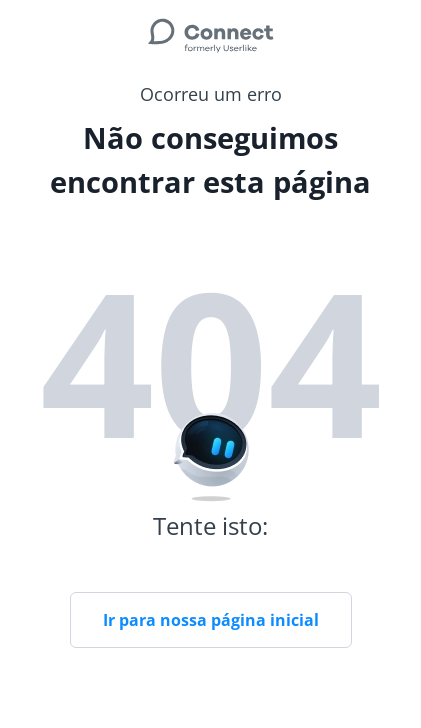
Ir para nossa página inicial (211, 620)
